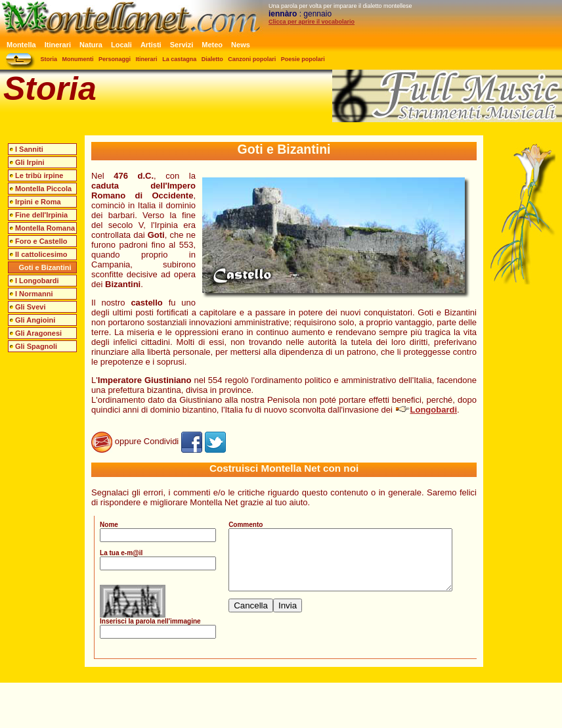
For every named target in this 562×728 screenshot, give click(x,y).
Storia (49, 59)
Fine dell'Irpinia (41, 215)
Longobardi (426, 410)
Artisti (151, 45)
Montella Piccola (43, 189)
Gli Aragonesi (38, 333)
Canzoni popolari (252, 59)
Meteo (212, 45)
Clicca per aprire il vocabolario (312, 22)
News (241, 45)
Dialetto (212, 59)
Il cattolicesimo (41, 254)
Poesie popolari (303, 59)
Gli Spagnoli (36, 346)
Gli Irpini (30, 162)
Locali (121, 45)
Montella (21, 45)
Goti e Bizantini (45, 267)
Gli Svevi (30, 307)
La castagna (179, 59)
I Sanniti (29, 149)
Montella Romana (45, 228)
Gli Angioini (35, 320)
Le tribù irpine (39, 175)
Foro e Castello (41, 241)
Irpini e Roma (38, 202)
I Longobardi (37, 281)
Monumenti (78, 59)
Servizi (182, 45)
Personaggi (115, 59)
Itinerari (58, 45)
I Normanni (34, 294)
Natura (91, 45)
